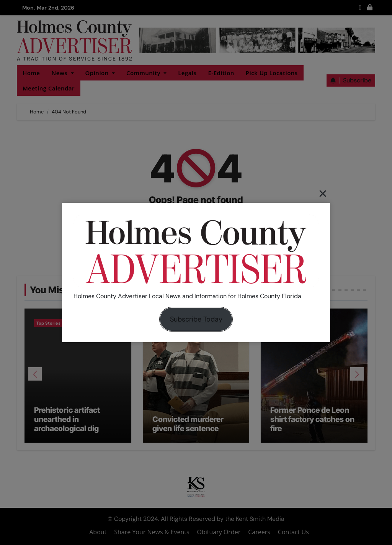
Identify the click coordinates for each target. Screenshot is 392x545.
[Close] (323, 193)
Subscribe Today (196, 319)
